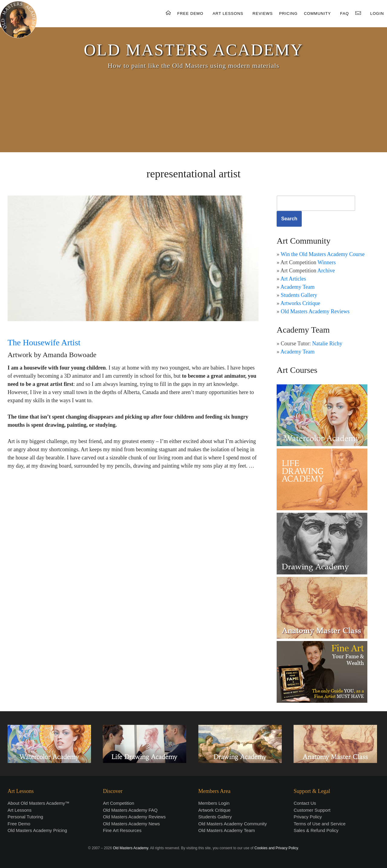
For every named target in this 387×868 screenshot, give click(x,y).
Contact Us (305, 803)
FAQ (345, 13)
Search (289, 219)
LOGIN (377, 13)
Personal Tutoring (25, 817)
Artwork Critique (215, 810)
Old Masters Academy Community (233, 824)
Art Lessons (20, 810)
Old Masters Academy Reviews (315, 311)
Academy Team (298, 287)
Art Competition (118, 803)
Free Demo (19, 824)
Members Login (214, 803)
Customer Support (312, 810)
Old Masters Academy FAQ (130, 810)
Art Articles (293, 279)
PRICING (288, 13)
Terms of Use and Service (320, 824)
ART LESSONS (228, 13)
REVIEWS (263, 13)
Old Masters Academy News (131, 824)
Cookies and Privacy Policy (276, 848)
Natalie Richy (327, 344)
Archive (326, 271)
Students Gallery (299, 295)
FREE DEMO (190, 13)
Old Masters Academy (131, 848)
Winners (327, 262)
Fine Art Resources (122, 830)
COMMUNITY (317, 13)
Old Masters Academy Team (227, 830)
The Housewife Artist (44, 342)
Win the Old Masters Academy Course (323, 254)
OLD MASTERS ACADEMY (193, 50)
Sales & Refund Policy (316, 830)
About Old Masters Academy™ (39, 803)
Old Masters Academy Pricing (37, 830)
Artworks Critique (300, 303)
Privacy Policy (308, 817)
